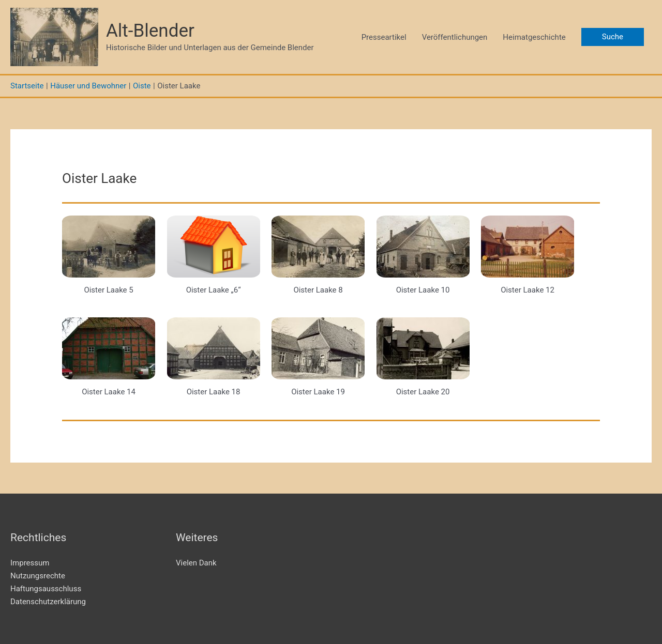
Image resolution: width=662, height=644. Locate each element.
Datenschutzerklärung (48, 602)
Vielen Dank (196, 563)
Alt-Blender (150, 31)
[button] (613, 37)
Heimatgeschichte (534, 37)
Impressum (30, 563)
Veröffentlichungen (455, 37)
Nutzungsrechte (38, 576)
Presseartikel (384, 37)
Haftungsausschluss (46, 589)
